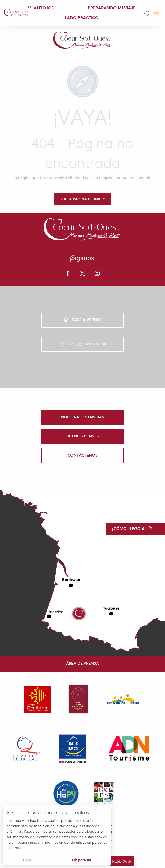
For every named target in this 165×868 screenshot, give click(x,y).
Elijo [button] (27, 860)
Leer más (14, 848)
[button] (157, 14)
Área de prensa (82, 663)
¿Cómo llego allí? (132, 529)
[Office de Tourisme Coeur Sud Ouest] (83, 41)
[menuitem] (16, 13)
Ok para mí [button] (81, 860)
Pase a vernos (83, 320)
